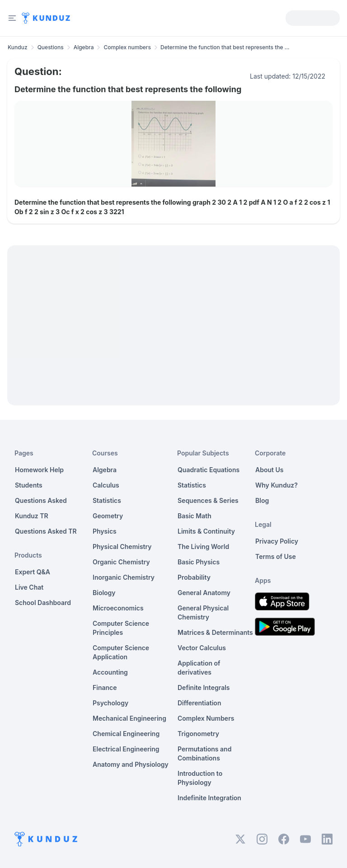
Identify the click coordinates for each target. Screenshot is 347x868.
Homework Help (39, 470)
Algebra (84, 47)
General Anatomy (204, 593)
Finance (105, 687)
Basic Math (195, 516)
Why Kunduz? (277, 485)
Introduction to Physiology (200, 778)
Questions (51, 47)
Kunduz (18, 47)
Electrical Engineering (126, 749)
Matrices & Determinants (215, 632)
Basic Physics (199, 562)
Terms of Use (276, 556)
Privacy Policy (277, 541)
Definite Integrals (204, 687)
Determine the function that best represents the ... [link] (225, 47)
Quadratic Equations (209, 470)
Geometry (108, 516)
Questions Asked (41, 500)
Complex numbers (127, 47)
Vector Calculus (202, 648)
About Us (269, 470)
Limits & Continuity (206, 531)
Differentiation (199, 703)
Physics (105, 531)
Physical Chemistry (122, 547)
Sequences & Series (208, 500)
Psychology (110, 703)
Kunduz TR (32, 516)
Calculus (106, 485)
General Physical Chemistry (203, 612)
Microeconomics (118, 608)
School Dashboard (43, 603)
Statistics (107, 500)
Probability (194, 577)
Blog (262, 500)
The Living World (203, 547)
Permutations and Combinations (204, 753)
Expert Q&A (33, 572)
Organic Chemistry (121, 562)
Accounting (110, 672)
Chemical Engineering (126, 734)
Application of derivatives (199, 668)
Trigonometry (198, 734)
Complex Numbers (206, 718)
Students (29, 485)
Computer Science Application (121, 652)
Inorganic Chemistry (124, 577)
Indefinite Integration (209, 798)
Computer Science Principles (121, 628)
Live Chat (29, 587)
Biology (104, 593)
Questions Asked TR (46, 531)
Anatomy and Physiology (131, 764)
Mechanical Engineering (129, 718)
